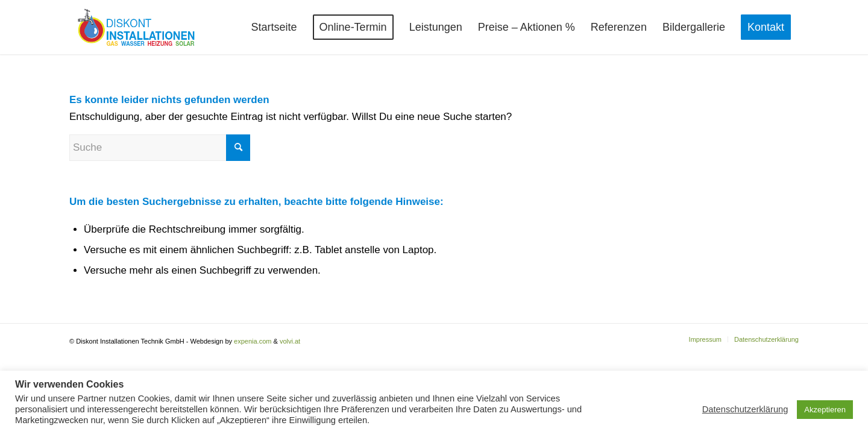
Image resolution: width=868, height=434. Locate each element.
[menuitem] (274, 27)
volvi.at (290, 341)
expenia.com (253, 341)
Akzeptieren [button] (825, 410)
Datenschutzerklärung (745, 409)
